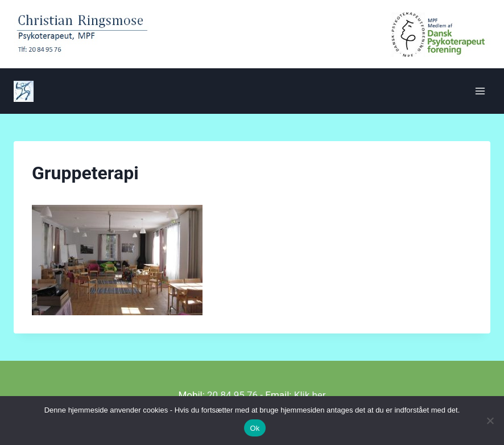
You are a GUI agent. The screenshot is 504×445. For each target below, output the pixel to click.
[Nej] (490, 421)
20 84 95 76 (232, 395)
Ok (255, 428)
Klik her (310, 395)
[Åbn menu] (480, 91)
